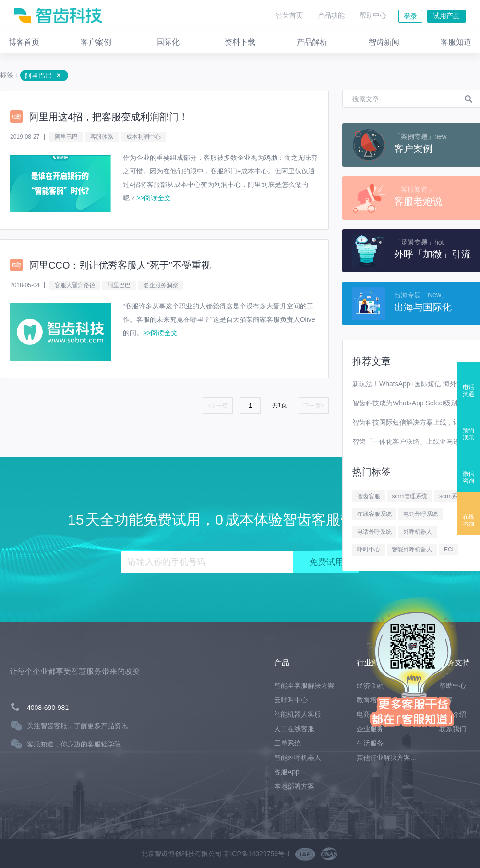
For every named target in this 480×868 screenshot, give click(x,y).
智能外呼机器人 (412, 550)
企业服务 (370, 729)
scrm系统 (451, 496)
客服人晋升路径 (75, 285)
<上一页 (218, 406)
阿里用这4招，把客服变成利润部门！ (109, 117)
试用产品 (446, 16)
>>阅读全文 (154, 198)
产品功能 (331, 15)
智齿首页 (289, 15)
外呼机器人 (418, 532)
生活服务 (370, 743)
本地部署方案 (294, 786)
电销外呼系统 (420, 514)
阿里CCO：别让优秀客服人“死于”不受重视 (120, 265)
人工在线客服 (294, 729)
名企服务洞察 (161, 285)
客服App (287, 772)
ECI (449, 550)
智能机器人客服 (298, 714)
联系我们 (453, 729)
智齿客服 (369, 496)
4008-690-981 (48, 708)
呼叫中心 (369, 550)
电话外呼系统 (374, 532)
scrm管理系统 (409, 496)
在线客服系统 (374, 514)
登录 (410, 16)
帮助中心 (373, 15)
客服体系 (102, 137)
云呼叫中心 (291, 700)
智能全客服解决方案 (304, 685)
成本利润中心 (144, 137)
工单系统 (288, 743)
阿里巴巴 (66, 137)
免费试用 (326, 562)
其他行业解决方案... (386, 758)
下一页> (314, 406)
